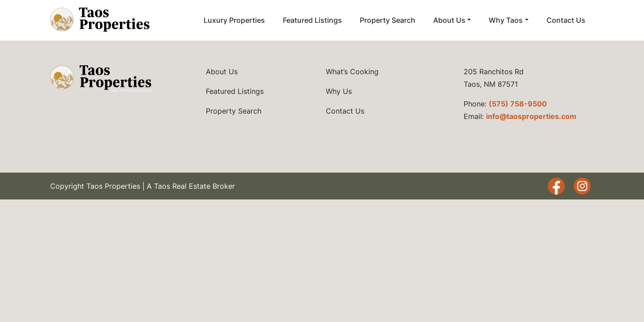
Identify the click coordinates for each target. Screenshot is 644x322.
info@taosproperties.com (531, 116)
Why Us (339, 91)
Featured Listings (312, 20)
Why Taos (506, 20)
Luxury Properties (234, 20)
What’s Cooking (352, 72)
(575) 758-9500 (518, 104)
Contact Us (566, 20)
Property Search (388, 20)
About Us (449, 20)
